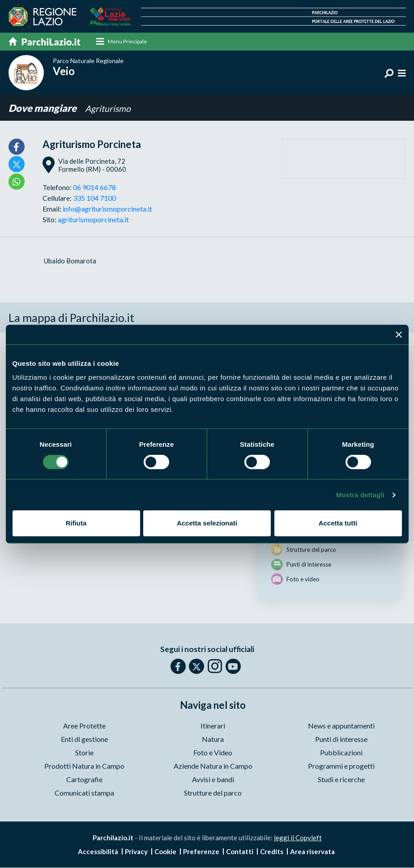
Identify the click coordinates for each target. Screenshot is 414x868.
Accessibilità (98, 852)
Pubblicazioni (341, 752)
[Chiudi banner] (399, 334)
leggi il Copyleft (298, 838)
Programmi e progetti (341, 766)
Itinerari (213, 726)
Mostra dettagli (360, 495)
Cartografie (84, 779)
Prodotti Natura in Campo (84, 766)
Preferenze (201, 852)
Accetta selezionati (207, 523)
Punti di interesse (341, 739)
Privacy (136, 852)
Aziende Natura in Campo (213, 766)
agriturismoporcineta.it (93, 219)
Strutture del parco (213, 793)
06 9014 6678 (94, 187)
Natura (213, 739)
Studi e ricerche (341, 779)
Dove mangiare (43, 108)
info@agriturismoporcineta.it (107, 209)
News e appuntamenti (341, 726)
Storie (84, 752)
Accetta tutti (338, 523)
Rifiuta (76, 523)
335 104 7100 (94, 198)
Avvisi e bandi (213, 779)
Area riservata (312, 852)
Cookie (165, 852)
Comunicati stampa (84, 793)
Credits (272, 852)
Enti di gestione (84, 739)
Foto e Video (213, 752)
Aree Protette (84, 726)
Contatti (240, 852)
